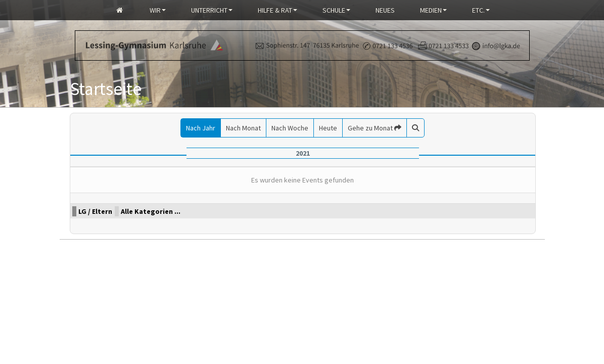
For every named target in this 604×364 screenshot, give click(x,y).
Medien (433, 10)
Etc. (481, 10)
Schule (336, 10)
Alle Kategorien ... (151, 211)
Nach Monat (243, 128)
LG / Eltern (95, 211)
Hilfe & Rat (277, 10)
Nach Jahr (201, 128)
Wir (158, 10)
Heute (328, 128)
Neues (385, 10)
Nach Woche (290, 128)
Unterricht (212, 10)
